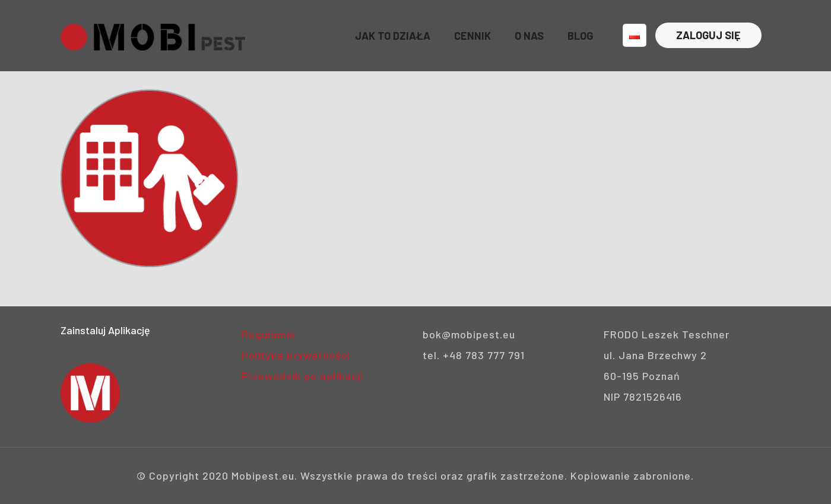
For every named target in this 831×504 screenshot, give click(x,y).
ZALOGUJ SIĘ (708, 35)
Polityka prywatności (296, 355)
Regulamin (268, 334)
